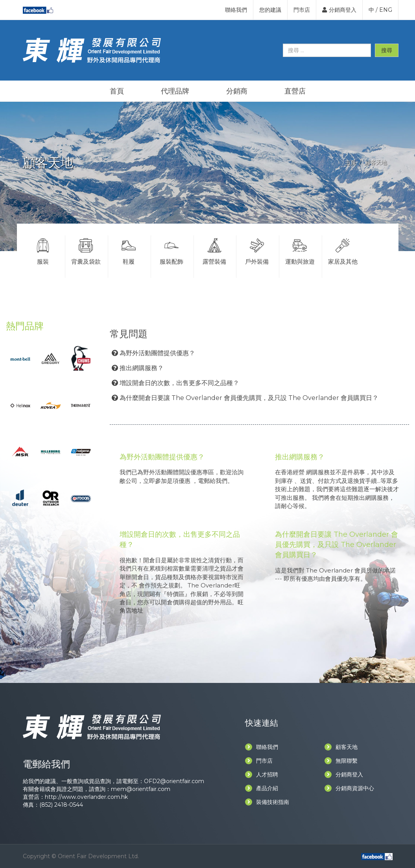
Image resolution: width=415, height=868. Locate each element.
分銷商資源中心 (349, 788)
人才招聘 (262, 774)
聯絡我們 (236, 10)
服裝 (43, 250)
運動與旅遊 (300, 250)
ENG (386, 10)
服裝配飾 (172, 250)
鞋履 (129, 250)
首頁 (117, 91)
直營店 (295, 91)
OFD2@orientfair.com (174, 781)
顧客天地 (341, 747)
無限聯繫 (341, 761)
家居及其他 (343, 250)
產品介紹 (262, 788)
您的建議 (270, 10)
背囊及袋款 (86, 250)
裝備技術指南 (267, 802)
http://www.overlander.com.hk (86, 797)
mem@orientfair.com (141, 789)
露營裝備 (214, 250)
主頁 (350, 162)
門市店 (302, 10)
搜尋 (387, 50)
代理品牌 (175, 91)
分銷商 (237, 91)
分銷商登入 (339, 10)
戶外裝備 (257, 250)
